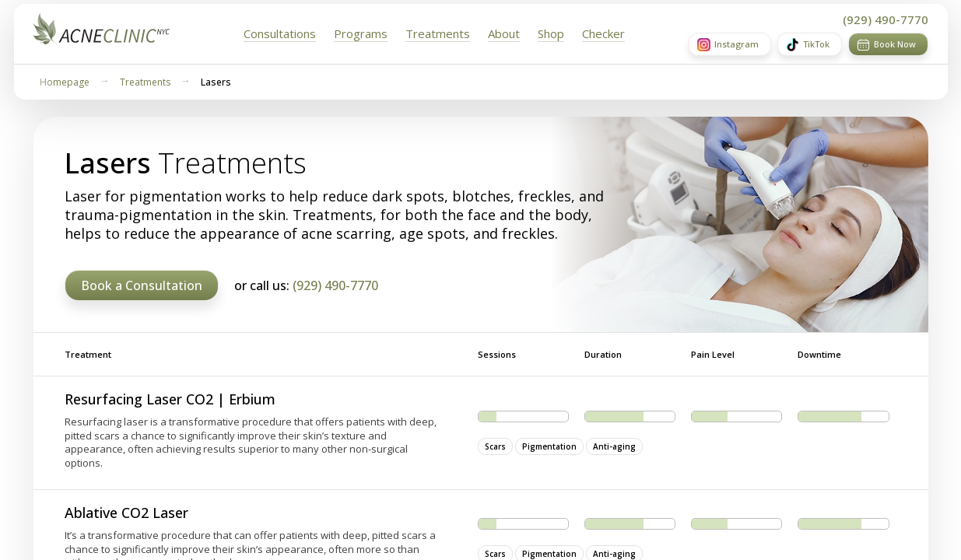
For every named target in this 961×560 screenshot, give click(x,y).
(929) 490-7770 (886, 19)
